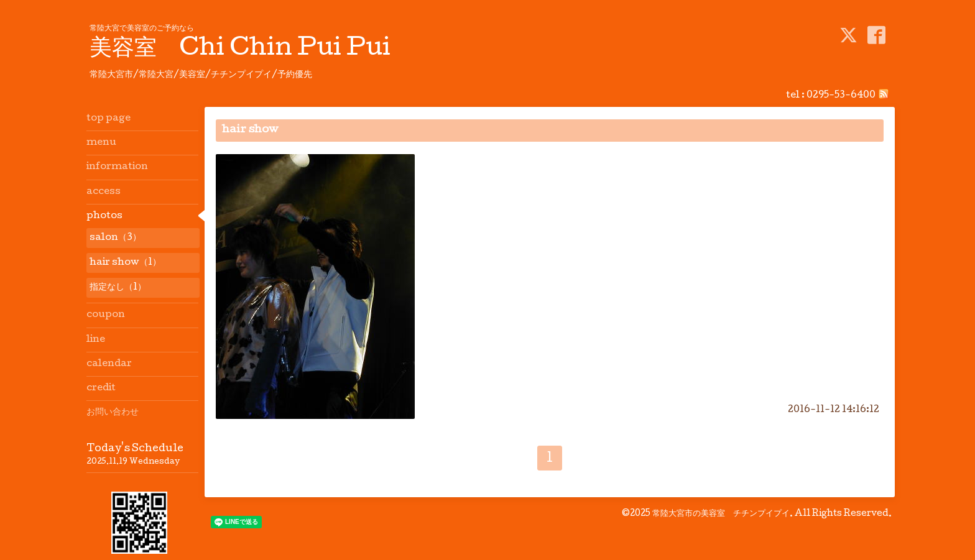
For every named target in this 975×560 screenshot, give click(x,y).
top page (109, 119)
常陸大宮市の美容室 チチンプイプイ (721, 514)
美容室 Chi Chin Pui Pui (240, 50)
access (104, 192)
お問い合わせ (113, 413)
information (117, 167)
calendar (109, 364)
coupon (106, 315)
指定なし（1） (118, 288)
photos (104, 216)
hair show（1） (125, 263)
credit (101, 388)
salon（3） (115, 238)
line (96, 340)
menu (101, 143)
